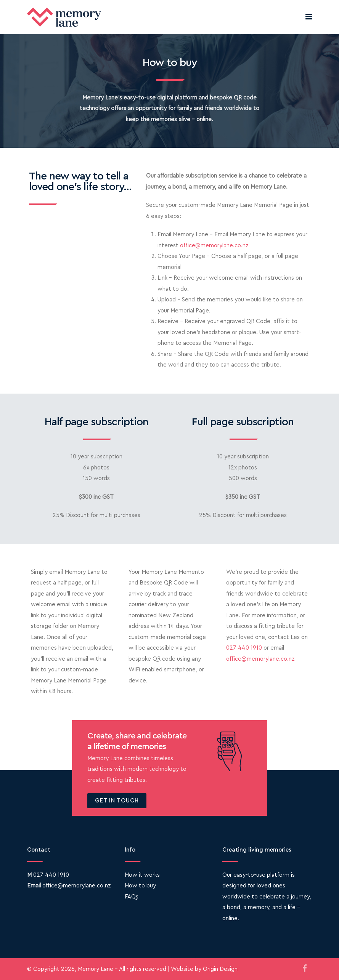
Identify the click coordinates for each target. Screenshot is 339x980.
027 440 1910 (244, 648)
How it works (142, 875)
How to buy (140, 886)
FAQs (132, 897)
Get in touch (117, 801)
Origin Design (220, 969)
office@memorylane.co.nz (214, 246)
